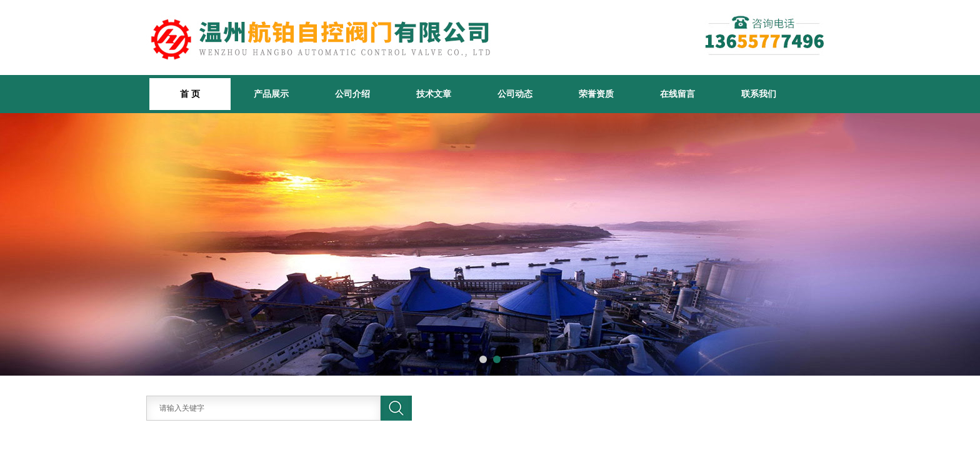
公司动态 (515, 94)
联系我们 (759, 94)
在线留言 (677, 94)
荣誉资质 (596, 94)
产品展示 (271, 94)
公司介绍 (352, 94)
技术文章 (434, 94)
